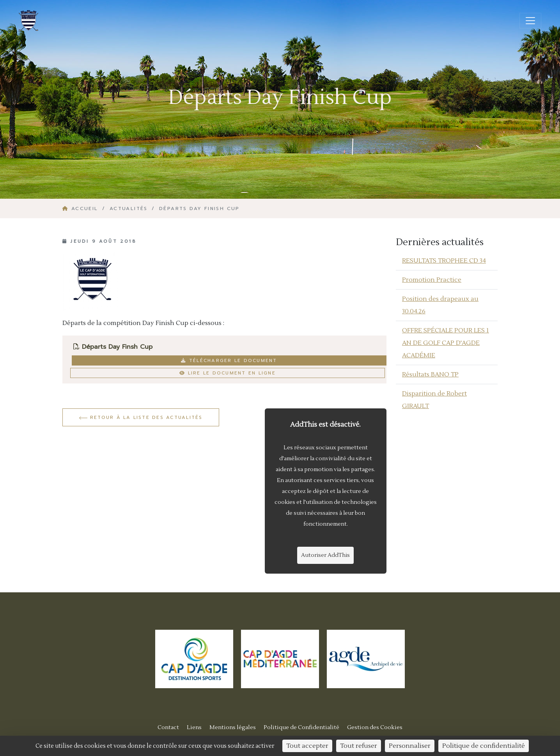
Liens (194, 727)
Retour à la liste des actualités (141, 417)
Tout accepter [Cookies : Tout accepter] (307, 746)
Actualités (129, 208)
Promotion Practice (432, 280)
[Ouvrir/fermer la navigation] (530, 21)
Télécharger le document (229, 360)
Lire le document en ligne (228, 373)
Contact (168, 727)
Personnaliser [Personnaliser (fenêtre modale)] (410, 746)
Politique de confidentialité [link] (484, 746)
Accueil (82, 208)
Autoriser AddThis (325, 555)
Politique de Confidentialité (301, 727)
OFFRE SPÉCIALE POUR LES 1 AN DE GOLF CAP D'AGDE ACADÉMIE (446, 343)
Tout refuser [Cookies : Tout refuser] (359, 746)
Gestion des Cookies (375, 727)
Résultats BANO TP (430, 374)
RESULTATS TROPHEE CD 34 (444, 261)
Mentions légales (233, 727)
